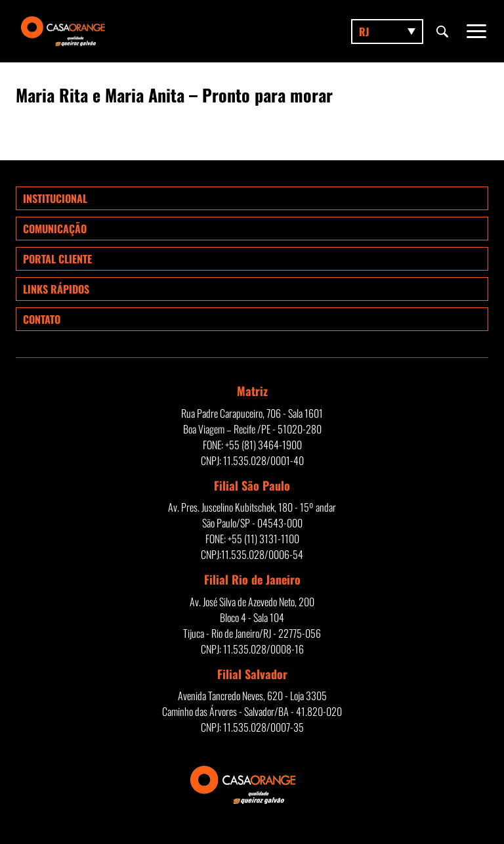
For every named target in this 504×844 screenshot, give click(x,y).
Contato (42, 319)
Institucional (55, 198)
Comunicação (55, 229)
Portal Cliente (57, 259)
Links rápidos (56, 289)
